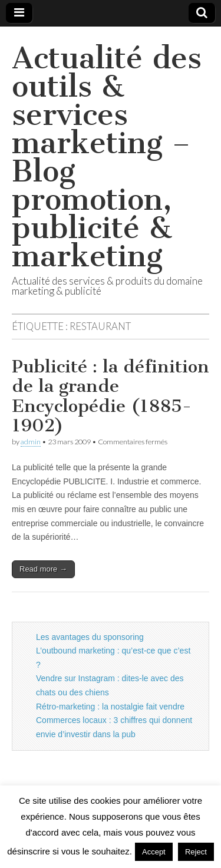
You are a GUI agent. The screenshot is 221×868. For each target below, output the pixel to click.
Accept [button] (154, 852)
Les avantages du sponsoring (90, 637)
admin (31, 442)
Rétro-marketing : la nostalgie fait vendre (110, 707)
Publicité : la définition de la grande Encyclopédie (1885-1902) (111, 396)
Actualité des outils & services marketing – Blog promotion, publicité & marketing (107, 157)
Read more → (43, 569)
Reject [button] (196, 852)
